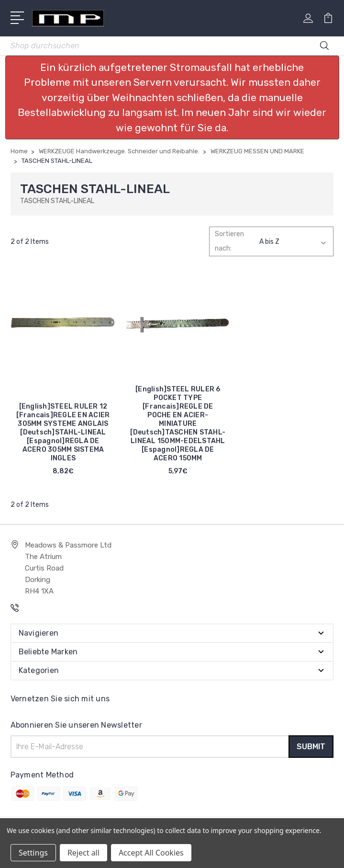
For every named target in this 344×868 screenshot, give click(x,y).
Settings (33, 853)
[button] (172, 98)
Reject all (83, 853)
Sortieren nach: (229, 241)
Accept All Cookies (151, 853)
